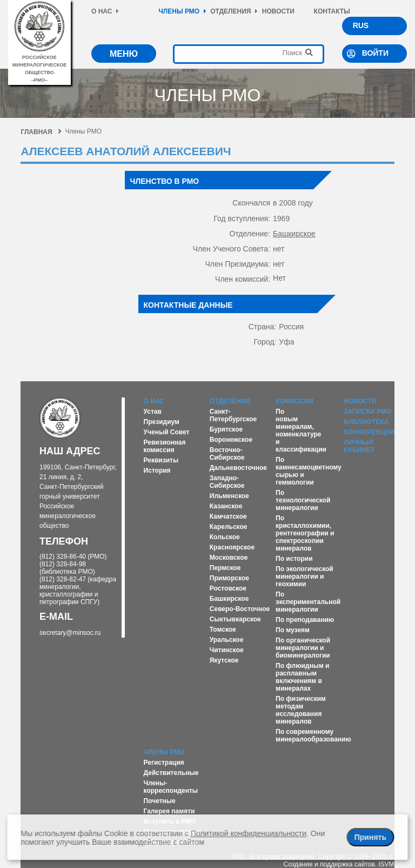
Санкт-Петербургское (233, 415)
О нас (105, 11)
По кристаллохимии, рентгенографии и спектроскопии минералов (305, 533)
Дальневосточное (238, 468)
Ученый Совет (167, 432)
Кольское (225, 537)
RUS (361, 25)
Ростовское (228, 588)
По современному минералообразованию (313, 736)
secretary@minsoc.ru (70, 633)
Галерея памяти (169, 811)
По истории (294, 559)
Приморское (229, 578)
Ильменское (229, 496)
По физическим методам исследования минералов (301, 710)
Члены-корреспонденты (171, 787)
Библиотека (366, 422)
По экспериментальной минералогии (308, 602)
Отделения (234, 11)
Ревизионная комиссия (165, 446)
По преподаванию (305, 620)
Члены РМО (182, 11)
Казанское (226, 506)
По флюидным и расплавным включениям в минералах (302, 677)
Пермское (225, 568)
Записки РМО (367, 412)
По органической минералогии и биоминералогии (303, 648)
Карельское (229, 527)
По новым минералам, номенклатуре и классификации (301, 430)
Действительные (171, 773)
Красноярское (232, 547)
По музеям (293, 630)
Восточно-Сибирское (227, 454)
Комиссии (294, 401)
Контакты (332, 11)
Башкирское (294, 234)
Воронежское (231, 440)
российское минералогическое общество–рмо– (40, 65)
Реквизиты (161, 460)
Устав (153, 412)
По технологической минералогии (303, 500)
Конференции (369, 432)
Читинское (227, 650)
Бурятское (226, 429)
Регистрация (164, 763)
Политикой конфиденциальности (249, 833)
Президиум (162, 422)
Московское (229, 558)
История (157, 471)
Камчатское (228, 516)
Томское (223, 630)
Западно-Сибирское (227, 482)
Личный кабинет (359, 446)
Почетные (160, 801)
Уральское (227, 640)
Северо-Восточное (240, 609)
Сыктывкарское (235, 619)
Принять (370, 837)
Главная (41, 132)
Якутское (224, 660)
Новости (278, 11)
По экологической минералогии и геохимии (304, 577)
